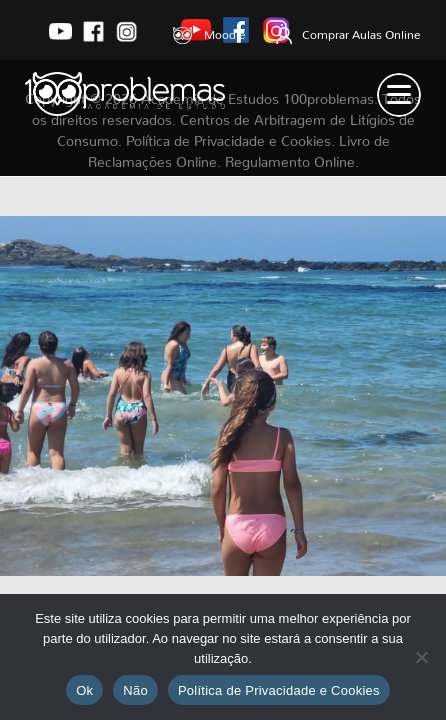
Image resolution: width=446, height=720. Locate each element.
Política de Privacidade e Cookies (279, 690)
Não (135, 690)
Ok (84, 690)
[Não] (421, 657)
